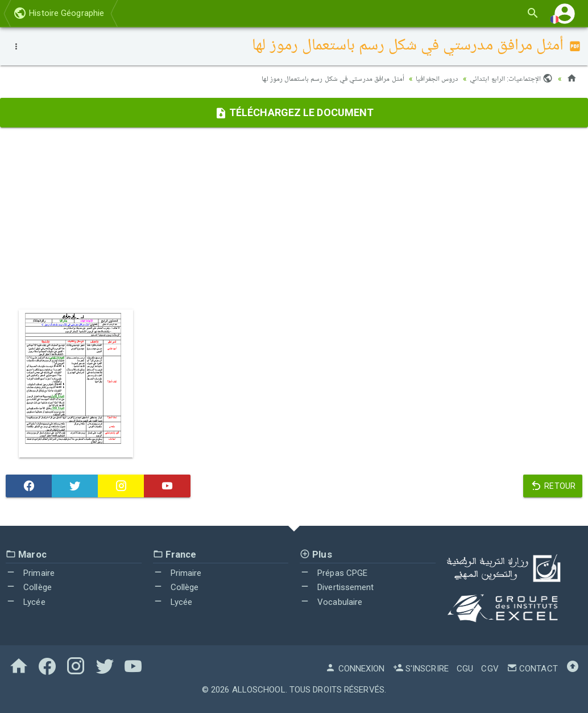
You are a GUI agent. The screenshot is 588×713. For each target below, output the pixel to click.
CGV (490, 668)
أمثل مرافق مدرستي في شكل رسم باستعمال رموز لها (322, 79)
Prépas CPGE (334, 572)
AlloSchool (259, 689)
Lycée (26, 601)
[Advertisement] (294, 218)
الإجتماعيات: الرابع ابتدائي (509, 79)
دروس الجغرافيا (430, 79)
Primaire (30, 572)
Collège (29, 587)
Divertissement (337, 587)
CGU (465, 668)
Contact (532, 668)
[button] (565, 13)
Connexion (355, 668)
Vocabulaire (331, 601)
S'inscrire (421, 668)
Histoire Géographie (59, 13)
